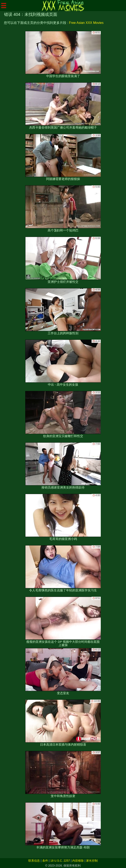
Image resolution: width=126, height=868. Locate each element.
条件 (45, 861)
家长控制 (92, 861)
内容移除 (78, 861)
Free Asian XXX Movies (86, 23)
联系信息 (34, 861)
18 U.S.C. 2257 (60, 861)
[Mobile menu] (4, 6)
